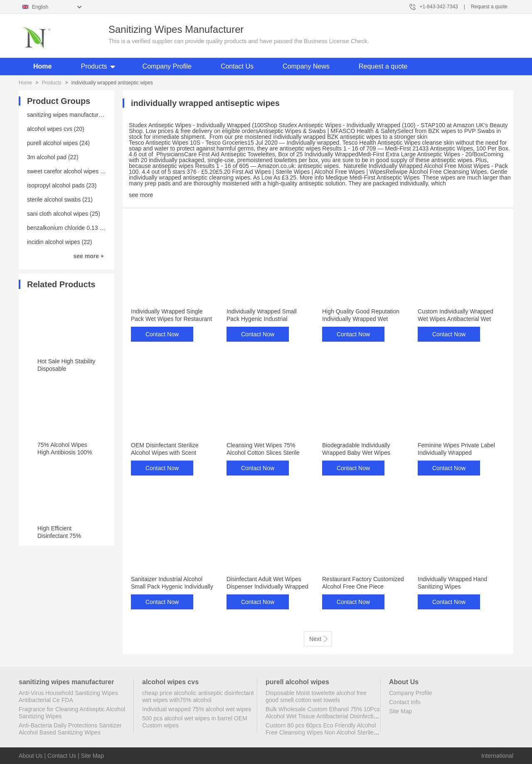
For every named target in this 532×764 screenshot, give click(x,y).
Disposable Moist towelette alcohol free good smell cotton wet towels (316, 696)
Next (318, 639)
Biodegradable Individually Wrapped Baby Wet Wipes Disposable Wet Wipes (356, 453)
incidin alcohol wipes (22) (59, 242)
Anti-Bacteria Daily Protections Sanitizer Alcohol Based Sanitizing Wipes (70, 729)
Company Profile (167, 66)
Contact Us (237, 66)
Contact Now (162, 334)
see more (141, 195)
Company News (306, 66)
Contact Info (405, 702)
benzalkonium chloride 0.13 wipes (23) (77, 228)
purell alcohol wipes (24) (58, 143)
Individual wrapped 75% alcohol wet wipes (197, 709)
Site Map (400, 711)
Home (42, 66)
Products (94, 66)
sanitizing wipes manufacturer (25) (71, 115)
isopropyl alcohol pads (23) (62, 185)
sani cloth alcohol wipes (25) (64, 214)
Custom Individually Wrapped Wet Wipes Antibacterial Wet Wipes (456, 319)
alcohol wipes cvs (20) (56, 129)
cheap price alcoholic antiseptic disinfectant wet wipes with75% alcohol (198, 696)
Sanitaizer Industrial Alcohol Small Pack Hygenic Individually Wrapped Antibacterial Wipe (172, 587)
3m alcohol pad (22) (53, 157)
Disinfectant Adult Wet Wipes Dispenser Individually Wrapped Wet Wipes (267, 587)
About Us (31, 756)
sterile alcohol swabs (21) (60, 200)
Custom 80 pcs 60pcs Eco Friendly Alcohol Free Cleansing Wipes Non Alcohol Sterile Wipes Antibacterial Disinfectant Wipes (321, 732)
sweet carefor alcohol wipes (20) (69, 171)
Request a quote (489, 7)
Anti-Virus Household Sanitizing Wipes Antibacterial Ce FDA (68, 696)
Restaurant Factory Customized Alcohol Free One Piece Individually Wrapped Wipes (363, 587)
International (497, 756)
